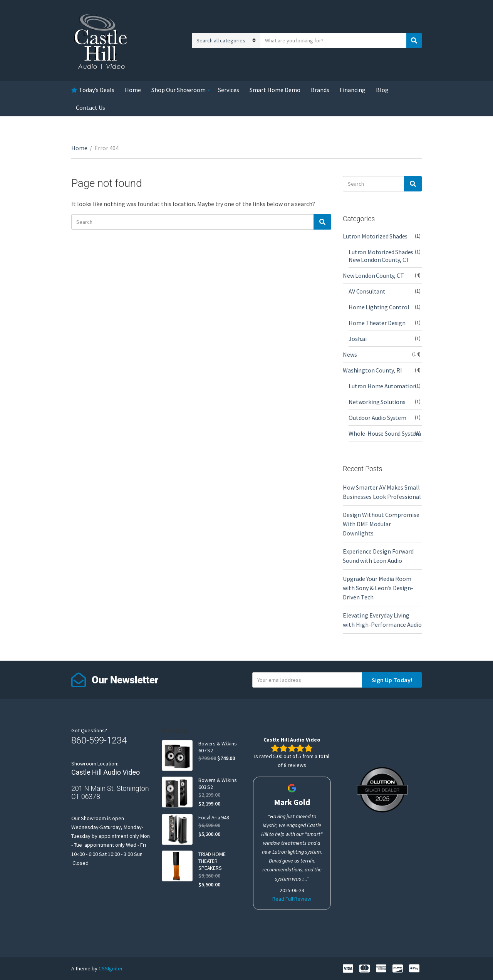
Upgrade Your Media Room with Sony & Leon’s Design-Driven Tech (378, 588)
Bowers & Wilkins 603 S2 (218, 784)
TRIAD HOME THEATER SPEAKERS (212, 861)
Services (229, 90)
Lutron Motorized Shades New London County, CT (381, 256)
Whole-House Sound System (385, 433)
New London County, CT (373, 275)
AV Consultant (367, 291)
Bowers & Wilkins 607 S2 (218, 747)
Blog (382, 90)
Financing (353, 90)
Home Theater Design (377, 323)
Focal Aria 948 (214, 817)
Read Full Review (292, 899)
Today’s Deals (97, 90)
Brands (320, 90)
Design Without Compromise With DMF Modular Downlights (381, 524)
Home (133, 90)
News (350, 354)
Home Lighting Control (379, 307)
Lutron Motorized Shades (375, 236)
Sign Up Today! (392, 680)
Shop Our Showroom (179, 90)
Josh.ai (358, 339)
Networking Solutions (377, 402)
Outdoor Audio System (377, 418)
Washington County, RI (372, 370)
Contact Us (91, 107)
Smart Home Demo (275, 90)
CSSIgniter (111, 968)
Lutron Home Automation (382, 386)
